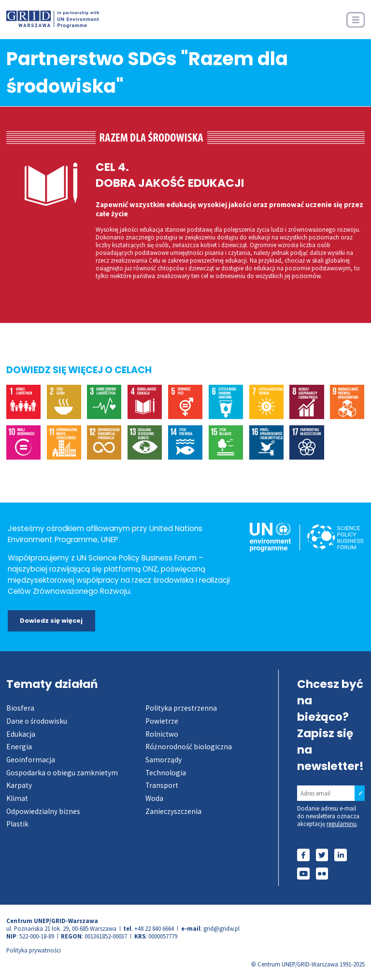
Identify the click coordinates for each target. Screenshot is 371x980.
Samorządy (164, 760)
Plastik (17, 824)
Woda (154, 798)
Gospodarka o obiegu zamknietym (62, 773)
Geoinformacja (31, 760)
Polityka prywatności (34, 950)
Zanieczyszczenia (173, 811)
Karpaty (19, 785)
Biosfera (20, 708)
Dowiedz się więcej (51, 621)
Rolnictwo (162, 734)
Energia (19, 747)
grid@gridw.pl (221, 928)
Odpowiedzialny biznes (43, 811)
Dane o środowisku (37, 721)
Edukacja (21, 734)
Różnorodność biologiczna (189, 747)
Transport (162, 785)
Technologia (166, 773)
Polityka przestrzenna (181, 708)
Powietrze (162, 721)
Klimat (17, 798)
